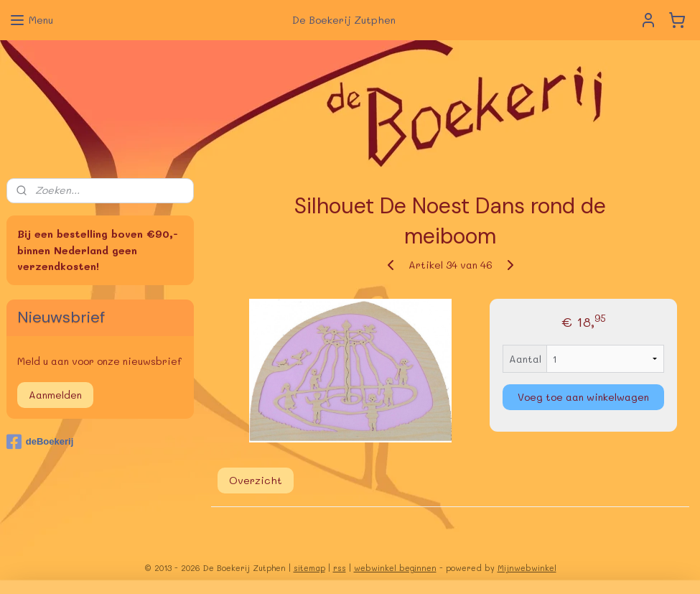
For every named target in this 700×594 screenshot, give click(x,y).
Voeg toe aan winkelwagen (583, 397)
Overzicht (255, 481)
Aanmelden (55, 395)
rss (340, 568)
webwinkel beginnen (395, 568)
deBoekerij (40, 442)
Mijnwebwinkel (527, 568)
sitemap (309, 568)
